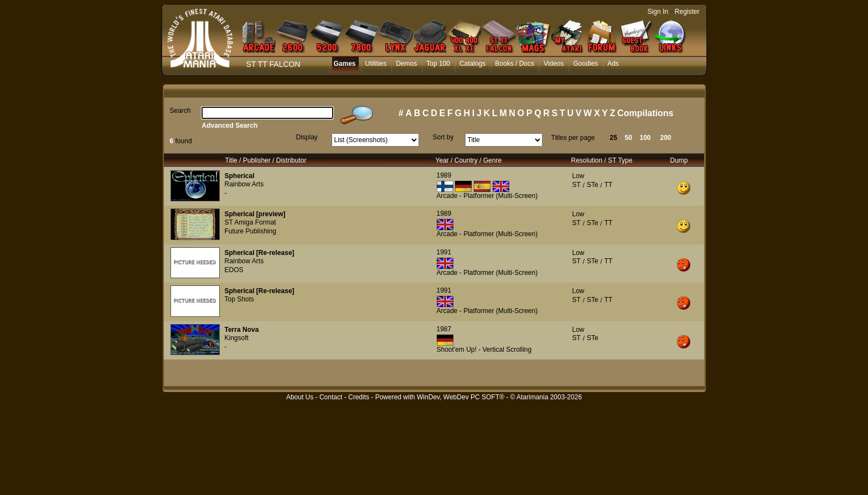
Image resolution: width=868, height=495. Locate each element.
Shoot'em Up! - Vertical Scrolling (484, 350)
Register (687, 12)
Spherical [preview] (255, 214)
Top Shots (239, 299)
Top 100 (438, 64)
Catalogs (472, 64)
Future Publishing (250, 231)
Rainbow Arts (244, 184)
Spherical (240, 176)
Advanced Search (230, 126)
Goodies (585, 64)
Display (307, 137)
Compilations (645, 113)
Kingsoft (237, 338)
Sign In (658, 12)
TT (609, 185)
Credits (359, 397)
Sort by (443, 137)
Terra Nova (242, 330)
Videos (554, 64)
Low (578, 176)
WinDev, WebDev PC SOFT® (461, 397)
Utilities (376, 64)
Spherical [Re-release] (260, 253)
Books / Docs (515, 64)
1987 (444, 329)
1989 (444, 175)
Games (345, 64)
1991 (444, 252)
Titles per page (573, 138)
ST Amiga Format (250, 222)
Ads (613, 64)
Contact (331, 397)
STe (593, 185)
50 (629, 138)
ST (577, 185)
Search (180, 111)
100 (645, 138)
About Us (300, 397)
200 (666, 138)
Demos (406, 64)
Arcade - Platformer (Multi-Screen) (487, 196)
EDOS (234, 270)
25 (614, 138)
